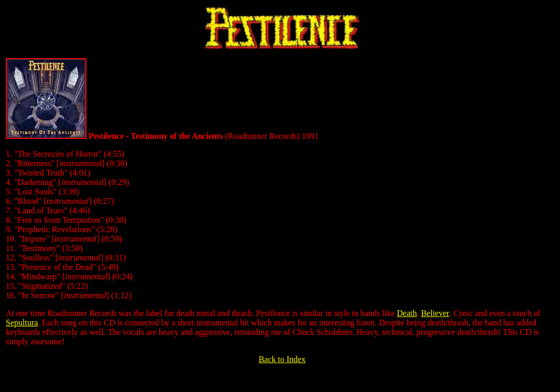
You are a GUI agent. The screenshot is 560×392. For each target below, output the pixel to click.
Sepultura (22, 323)
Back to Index (282, 359)
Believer (435, 313)
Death (407, 313)
